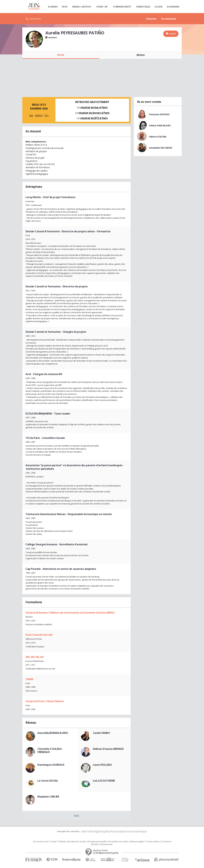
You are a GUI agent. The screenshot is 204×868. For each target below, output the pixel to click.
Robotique (143, 7)
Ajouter (173, 33)
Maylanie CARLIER (48, 797)
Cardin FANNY (101, 733)
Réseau (141, 55)
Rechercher (35, 19)
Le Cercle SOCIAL (48, 781)
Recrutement (73, 842)
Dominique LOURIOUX (51, 765)
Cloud (159, 7)
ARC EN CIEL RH (35, 657)
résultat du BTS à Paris (94, 118)
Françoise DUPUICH (159, 114)
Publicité (62, 842)
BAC (31, 115)
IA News (53, 7)
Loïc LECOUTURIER (104, 781)
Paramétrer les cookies (119, 842)
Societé (83, 842)
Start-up (102, 7)
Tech (64, 7)
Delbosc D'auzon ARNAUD (108, 749)
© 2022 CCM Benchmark (102, 844)
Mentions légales (137, 842)
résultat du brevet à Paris (94, 113)
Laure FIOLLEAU (102, 765)
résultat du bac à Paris (94, 107)
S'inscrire (151, 19)
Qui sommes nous (41, 842)
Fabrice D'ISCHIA (158, 137)
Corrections (166, 842)
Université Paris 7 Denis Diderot (45, 701)
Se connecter (169, 19)
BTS (47, 115)
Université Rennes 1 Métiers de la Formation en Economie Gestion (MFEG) (70, 613)
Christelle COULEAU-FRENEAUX (50, 750)
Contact (53, 842)
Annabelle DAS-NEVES (161, 148)
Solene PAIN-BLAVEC (160, 125)
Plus (76, 815)
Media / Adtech (82, 7)
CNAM (29, 679)
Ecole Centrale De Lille (39, 635)
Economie (173, 7)
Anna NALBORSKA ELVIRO (53, 733)
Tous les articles (153, 842)
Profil (61, 55)
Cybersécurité (122, 7)
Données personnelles (98, 842)
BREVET (39, 115)
